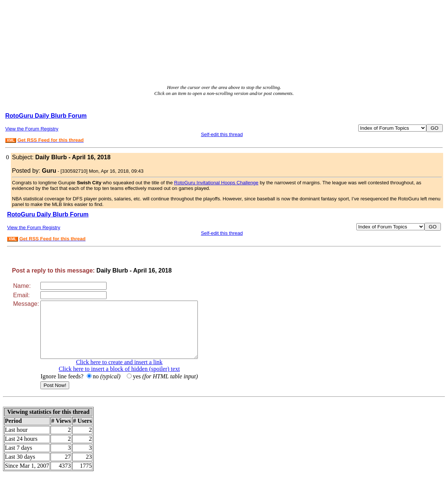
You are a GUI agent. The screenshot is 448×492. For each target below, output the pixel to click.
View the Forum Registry (32, 129)
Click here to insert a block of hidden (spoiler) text (129, 380)
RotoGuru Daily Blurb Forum (46, 116)
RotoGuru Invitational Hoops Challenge (216, 183)
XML (11, 140)
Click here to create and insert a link (128, 373)
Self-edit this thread (222, 134)
